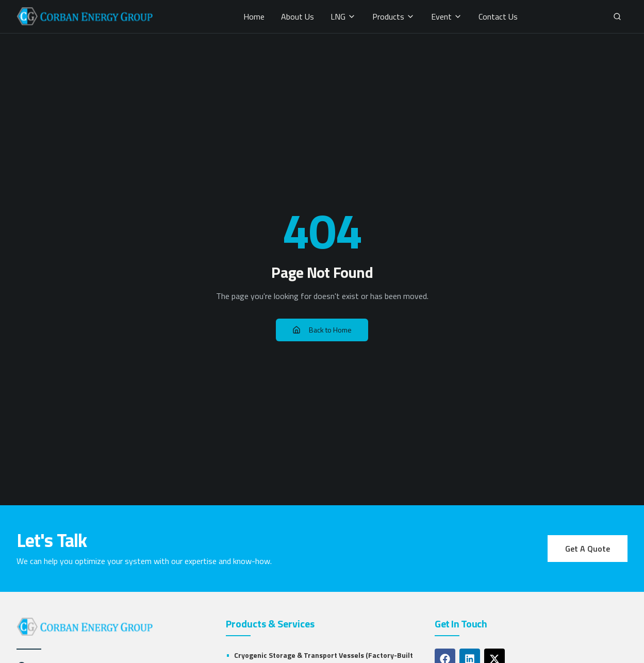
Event (447, 16)
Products (393, 16)
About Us (298, 16)
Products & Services (270, 624)
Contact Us (498, 16)
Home (254, 16)
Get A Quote (588, 549)
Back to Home (322, 330)
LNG (343, 16)
